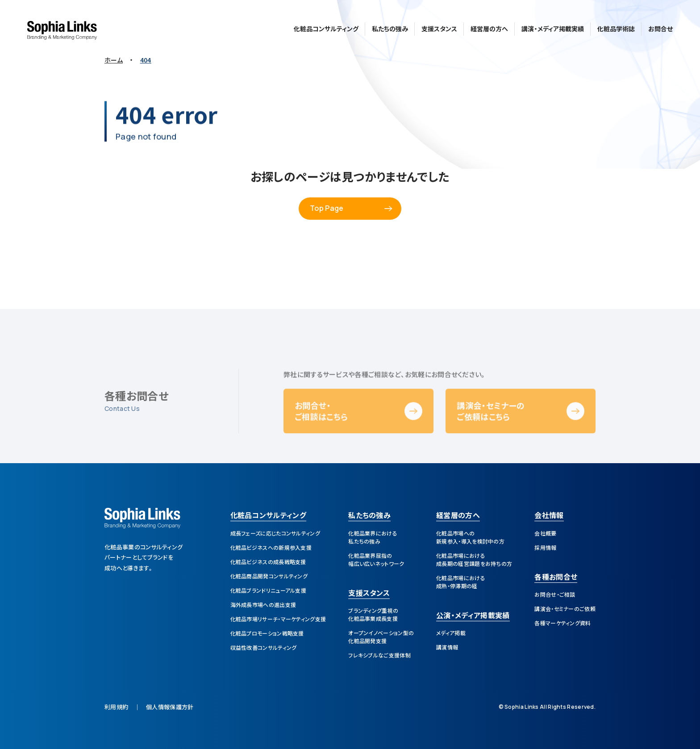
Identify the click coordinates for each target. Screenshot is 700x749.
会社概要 (545, 533)
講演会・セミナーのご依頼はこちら (491, 428)
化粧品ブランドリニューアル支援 (269, 590)
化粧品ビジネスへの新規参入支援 (271, 547)
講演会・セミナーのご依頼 (565, 609)
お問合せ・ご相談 (555, 594)
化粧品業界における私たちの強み (373, 537)
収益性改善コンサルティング (264, 647)
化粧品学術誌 (616, 27)
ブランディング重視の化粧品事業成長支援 (373, 614)
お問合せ (660, 27)
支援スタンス (439, 27)
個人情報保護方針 (170, 707)
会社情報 (549, 516)
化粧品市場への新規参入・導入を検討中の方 (470, 537)
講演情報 (447, 647)
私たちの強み (390, 27)
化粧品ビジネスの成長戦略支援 (268, 562)
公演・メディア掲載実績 (473, 616)
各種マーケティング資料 (562, 623)
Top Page (327, 208)
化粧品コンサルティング (326, 27)
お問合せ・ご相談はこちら (321, 428)
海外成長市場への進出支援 (263, 605)
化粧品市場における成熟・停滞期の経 (461, 582)
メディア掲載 (451, 633)
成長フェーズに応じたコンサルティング (275, 533)
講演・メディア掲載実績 (553, 27)
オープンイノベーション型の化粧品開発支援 (381, 637)
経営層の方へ (489, 27)
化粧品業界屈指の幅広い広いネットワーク (376, 559)
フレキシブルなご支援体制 (379, 655)
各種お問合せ (556, 577)
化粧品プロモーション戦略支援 (267, 633)
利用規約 (116, 707)
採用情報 (545, 547)
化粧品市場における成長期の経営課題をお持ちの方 (474, 559)
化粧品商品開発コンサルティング (269, 576)
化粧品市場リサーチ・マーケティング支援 (278, 619)
